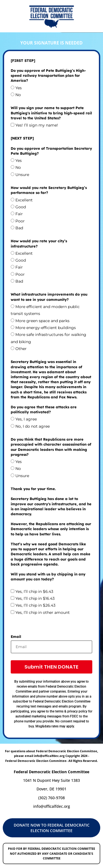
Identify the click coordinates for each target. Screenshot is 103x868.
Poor (20, 221)
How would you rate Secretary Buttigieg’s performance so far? (49, 190)
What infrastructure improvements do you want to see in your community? (49, 297)
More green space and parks (42, 321)
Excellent (24, 200)
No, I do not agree (33, 426)
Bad (19, 228)
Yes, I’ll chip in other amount (43, 612)
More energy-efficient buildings (46, 328)
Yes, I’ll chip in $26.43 (35, 606)
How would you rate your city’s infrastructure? (39, 243)
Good (21, 207)
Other (21, 349)
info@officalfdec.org (52, 806)
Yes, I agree (26, 419)
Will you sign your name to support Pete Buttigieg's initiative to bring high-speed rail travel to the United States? (51, 113)
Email (16, 636)
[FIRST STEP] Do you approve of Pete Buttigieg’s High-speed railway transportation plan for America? (48, 71)
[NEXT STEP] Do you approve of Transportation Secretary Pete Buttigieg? (51, 146)
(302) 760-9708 (51, 798)
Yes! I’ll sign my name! (37, 125)
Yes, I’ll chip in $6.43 (34, 591)
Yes (19, 88)
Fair (19, 214)
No (18, 95)
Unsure (22, 175)
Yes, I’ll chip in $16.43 (35, 598)
